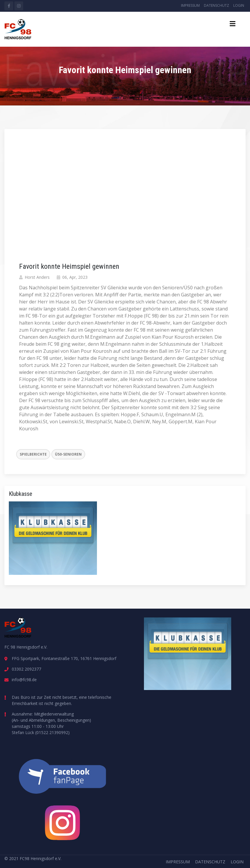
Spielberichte (33, 454)
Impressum (190, 5)
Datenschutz (217, 5)
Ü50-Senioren (68, 454)
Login (239, 5)
